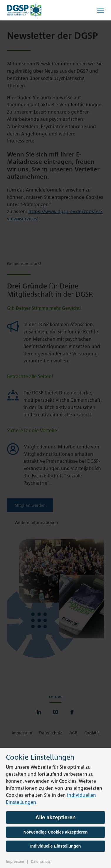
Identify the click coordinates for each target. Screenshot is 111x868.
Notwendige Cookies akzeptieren (56, 832)
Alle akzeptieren (55, 817)
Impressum (15, 861)
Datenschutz (41, 861)
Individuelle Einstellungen (56, 846)
